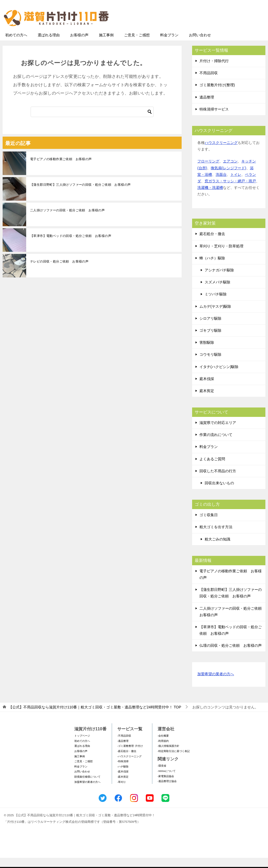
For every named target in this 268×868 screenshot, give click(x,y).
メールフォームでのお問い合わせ (217, 30)
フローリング (208, 171)
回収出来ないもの (219, 493)
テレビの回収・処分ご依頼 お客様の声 (59, 272)
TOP (95, 717)
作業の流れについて (216, 445)
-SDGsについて (167, 781)
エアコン (230, 171)
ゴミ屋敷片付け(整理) (217, 95)
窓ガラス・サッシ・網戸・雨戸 (230, 191)
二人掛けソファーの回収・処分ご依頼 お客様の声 (67, 220)
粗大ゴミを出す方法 (216, 537)
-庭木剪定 (123, 787)
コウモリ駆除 (210, 365)
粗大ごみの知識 (217, 549)
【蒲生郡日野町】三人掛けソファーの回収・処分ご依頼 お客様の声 (80, 195)
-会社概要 (163, 746)
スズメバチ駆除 (217, 292)
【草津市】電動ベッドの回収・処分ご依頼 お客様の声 (71, 246)
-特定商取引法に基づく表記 (174, 761)
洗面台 (221, 185)
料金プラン (169, 45)
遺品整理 (207, 107)
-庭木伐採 (123, 782)
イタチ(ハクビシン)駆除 (219, 377)
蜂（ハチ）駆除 (212, 268)
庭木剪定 (207, 401)
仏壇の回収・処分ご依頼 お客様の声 (231, 656)
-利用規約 (163, 751)
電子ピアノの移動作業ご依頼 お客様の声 (61, 169)
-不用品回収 (124, 746)
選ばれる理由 (49, 45)
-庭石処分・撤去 (127, 761)
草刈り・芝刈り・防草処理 (221, 256)
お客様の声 (79, 45)
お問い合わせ (200, 45)
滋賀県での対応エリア (218, 433)
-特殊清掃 (123, 771)
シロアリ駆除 (210, 329)
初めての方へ (16, 45)
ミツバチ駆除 (216, 304)
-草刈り (122, 792)
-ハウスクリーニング (129, 767)
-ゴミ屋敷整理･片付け (130, 756)
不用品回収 (209, 83)
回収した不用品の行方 (218, 481)
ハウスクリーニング (221, 153)
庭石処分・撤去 (212, 244)
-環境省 (162, 776)
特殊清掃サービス (214, 119)
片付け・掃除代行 (214, 71)
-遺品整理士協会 (167, 791)
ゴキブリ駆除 (210, 341)
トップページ (82, 746)
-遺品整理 (123, 751)
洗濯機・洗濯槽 (210, 198)
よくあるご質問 (212, 469)
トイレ (236, 185)
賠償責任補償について (87, 787)
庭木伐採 (207, 389)
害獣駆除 (207, 353)
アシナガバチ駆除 (219, 280)
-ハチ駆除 (123, 777)
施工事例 (106, 45)
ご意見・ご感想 (137, 45)
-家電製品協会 (166, 786)
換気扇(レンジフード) (228, 178)
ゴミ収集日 (209, 525)
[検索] (92, 122)
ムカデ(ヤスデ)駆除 (215, 317)
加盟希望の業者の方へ (216, 685)
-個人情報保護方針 (168, 756)
